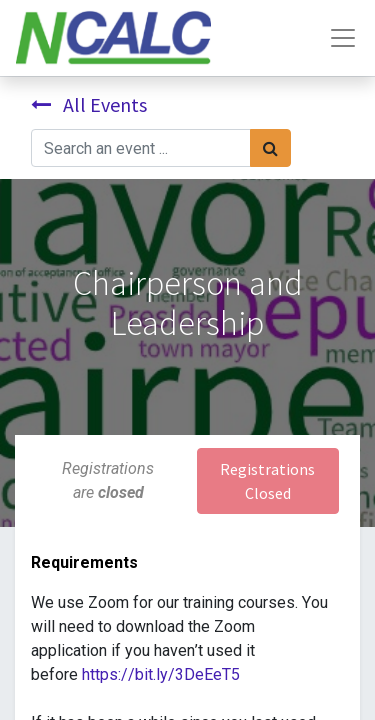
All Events (89, 104)
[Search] (270, 148)
